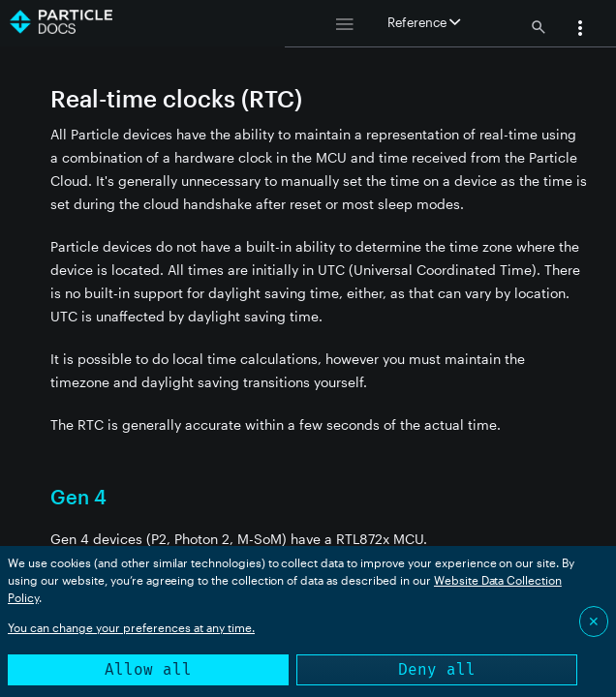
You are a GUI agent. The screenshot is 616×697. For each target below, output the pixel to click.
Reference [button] (424, 22)
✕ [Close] (594, 621)
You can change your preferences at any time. (131, 627)
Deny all (437, 669)
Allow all (148, 669)
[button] (580, 30)
